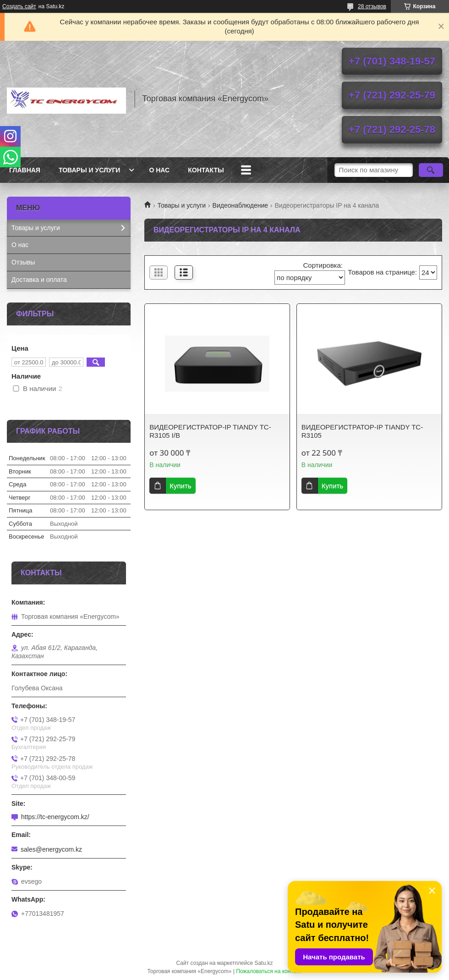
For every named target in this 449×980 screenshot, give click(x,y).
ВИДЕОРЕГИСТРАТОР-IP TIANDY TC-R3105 (362, 431)
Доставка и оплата (39, 280)
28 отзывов (372, 6)
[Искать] (431, 170)
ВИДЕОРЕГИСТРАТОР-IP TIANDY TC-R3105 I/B (210, 431)
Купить (180, 486)
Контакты (206, 170)
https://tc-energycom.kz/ (55, 817)
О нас (159, 170)
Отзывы (23, 262)
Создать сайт (19, 6)
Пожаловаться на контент (269, 971)
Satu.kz (263, 963)
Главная (25, 170)
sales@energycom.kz (51, 849)
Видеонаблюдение (240, 205)
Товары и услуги (90, 170)
